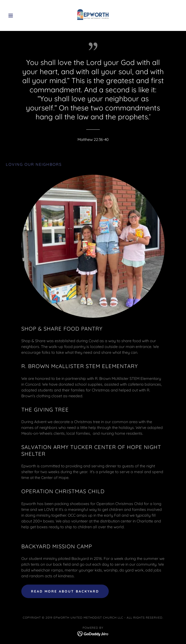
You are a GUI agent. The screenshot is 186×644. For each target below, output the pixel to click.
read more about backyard (65, 591)
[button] (19, 15)
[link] (93, 15)
